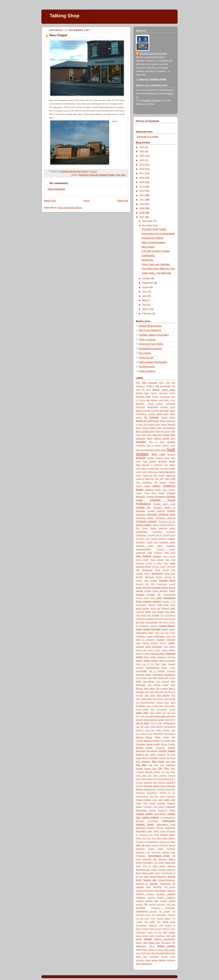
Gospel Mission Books (150, 326)
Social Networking (158, 877)
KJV (153, 709)
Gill (160, 622)
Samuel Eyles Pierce (160, 845)
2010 (142, 204)
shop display (159, 863)
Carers (139, 472)
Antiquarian (141, 407)
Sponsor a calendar (147, 884)
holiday (139, 661)
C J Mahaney (157, 465)
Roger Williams (169, 838)
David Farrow (142, 560)
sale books (146, 845)
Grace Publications (156, 636)
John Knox (150, 695)
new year (153, 765)
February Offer (168, 608)
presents (161, 803)
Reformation (153, 821)
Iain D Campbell (157, 671)
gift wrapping (152, 622)
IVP (167, 678)
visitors (152, 936)
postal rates (169, 800)
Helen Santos (169, 647)
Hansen (163, 643)
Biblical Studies (162, 438)
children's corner (153, 490)
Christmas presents (146, 521)
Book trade (158, 454)
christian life (143, 507)
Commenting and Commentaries (158, 234)
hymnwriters (141, 671)
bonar (173, 445)
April (145, 305)
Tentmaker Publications (163, 908)
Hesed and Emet (143, 654)
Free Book (170, 612)
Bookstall (141, 458)
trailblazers (153, 925)
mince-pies (160, 748)
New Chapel (148, 247)
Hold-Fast (171, 657)
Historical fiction (158, 654)
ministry (172, 748)
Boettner (166, 445)
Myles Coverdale (150, 758)
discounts (149, 577)
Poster (138, 803)
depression (147, 570)
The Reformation (159, 915)
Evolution (166, 602)
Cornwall (166, 535)
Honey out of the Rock (148, 664)
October (147, 279)
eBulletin (148, 591)
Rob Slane (156, 838)
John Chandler (162, 688)
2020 (142, 160)
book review (161, 450)
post (161, 800)
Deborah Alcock (143, 566)
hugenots (140, 668)
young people (151, 960)
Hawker (172, 643)
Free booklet (141, 615)
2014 (142, 187)
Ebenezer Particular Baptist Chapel (97, 175)
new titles (141, 765)
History (146, 657)
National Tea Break (167, 758)
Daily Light (170, 553)
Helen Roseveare (154, 647)
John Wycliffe (170, 699)
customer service (166, 549)
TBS (146, 904)
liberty (173, 720)
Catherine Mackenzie (145, 479)
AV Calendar (151, 417)
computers (171, 532)
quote (149, 814)
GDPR (161, 619)
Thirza (153, 918)
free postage (153, 615)
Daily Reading (144, 556)
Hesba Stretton (168, 650)
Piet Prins (154, 796)
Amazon (155, 397)
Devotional (157, 573)
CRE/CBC (162, 539)
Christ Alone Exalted (154, 493)
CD (156, 482)
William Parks (170, 950)
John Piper (147, 699)
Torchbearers (141, 925)
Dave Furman (169, 556)
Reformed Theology (145, 828)
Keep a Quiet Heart (155, 706)
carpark (162, 475)
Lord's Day (150, 730)
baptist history (154, 424)
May (145, 300)
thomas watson (164, 918)
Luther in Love (146, 734)
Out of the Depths (160, 779)
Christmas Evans (145, 518)
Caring (139, 475)
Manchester (159, 734)
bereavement (169, 428)
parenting (171, 782)
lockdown (140, 730)
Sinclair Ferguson (158, 870)
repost (163, 831)
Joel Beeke (149, 681)
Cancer (144, 468)
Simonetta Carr (143, 870)
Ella (159, 595)
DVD (153, 584)
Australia (152, 414)
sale (138, 845)
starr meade (169, 887)
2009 (142, 208)
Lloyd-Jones (170, 727)
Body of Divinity (154, 445)
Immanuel (171, 671)
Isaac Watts (152, 678)
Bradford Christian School (158, 458)
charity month (143, 486)
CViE (150, 553)
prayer (153, 803)
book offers (150, 450)
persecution (170, 789)
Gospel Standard (152, 629)
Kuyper (172, 709)
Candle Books (153, 468)
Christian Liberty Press (164, 504)
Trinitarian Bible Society (151, 929)
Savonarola (156, 852)
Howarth (172, 664)
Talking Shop (65, 16)
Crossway (140, 542)
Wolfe (143, 953)
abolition (156, 390)
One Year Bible (168, 772)
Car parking (165, 468)
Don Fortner (145, 353)
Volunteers (160, 936)
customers (141, 553)
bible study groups (161, 435)
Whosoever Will (168, 943)
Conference (141, 535)
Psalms (172, 810)
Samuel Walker (156, 849)
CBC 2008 (170, 479)
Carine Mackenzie (167, 472)
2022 (142, 152)
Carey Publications (150, 472)
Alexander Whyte (167, 393)
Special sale (150, 880)
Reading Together (152, 101)
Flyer (154, 612)
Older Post (123, 201)
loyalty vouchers (163, 730)
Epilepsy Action (143, 598)
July (145, 292)
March (146, 309)
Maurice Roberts (152, 741)
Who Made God (152, 943)
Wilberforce (141, 946)
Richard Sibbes (168, 835)
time (159, 922)
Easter (139, 587)
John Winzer (158, 699)
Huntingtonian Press (157, 668)
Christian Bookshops (156, 497)
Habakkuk (161, 640)
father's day (155, 608)
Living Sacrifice (157, 727)
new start (121, 175)
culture (160, 546)
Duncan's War (142, 584)
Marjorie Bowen (144, 737)
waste (168, 936)
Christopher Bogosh (167, 521)
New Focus (158, 761)
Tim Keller (150, 922)
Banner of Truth (144, 421)
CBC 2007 (159, 479)
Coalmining (163, 528)
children (156, 486)
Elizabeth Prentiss (145, 594)
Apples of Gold (143, 411)
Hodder (153, 657)
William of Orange (156, 950)
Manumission (170, 734)
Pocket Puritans (143, 800)
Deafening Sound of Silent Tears (152, 563)
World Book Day (168, 953)
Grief (138, 640)
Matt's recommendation (154, 242)
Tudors (150, 932)
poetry (155, 800)
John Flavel (149, 692)
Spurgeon (157, 887)
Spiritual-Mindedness (167, 880)
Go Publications (143, 626)
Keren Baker (170, 706)
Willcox (152, 946)
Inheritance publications (164, 675)
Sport (148, 887)
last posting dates (158, 716)
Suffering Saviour (145, 894)
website (148, 939)
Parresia (139, 786)
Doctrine (159, 577)
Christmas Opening (165, 518)
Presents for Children (153, 238)
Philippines (140, 793)
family (173, 605)
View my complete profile (152, 79)
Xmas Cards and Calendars (156, 264)
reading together (150, 817)
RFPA (157, 835)
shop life (147, 866)
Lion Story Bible (143, 727)
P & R (171, 779)
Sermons (163, 859)
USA (165, 932)
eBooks (139, 591)
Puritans (140, 814)
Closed (153, 528)
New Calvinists (143, 761)
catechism (171, 475)
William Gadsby (166, 946)
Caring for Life (146, 358)
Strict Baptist (161, 891)
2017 (142, 173)
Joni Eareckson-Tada (145, 702)
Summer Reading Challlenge (162, 898)
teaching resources (157, 904)
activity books (168, 390)
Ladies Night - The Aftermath (156, 273)
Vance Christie (142, 936)
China (165, 490)
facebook (152, 605)
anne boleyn (164, 400)
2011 (142, 200)
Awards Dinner (168, 417)
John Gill (159, 692)
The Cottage (165, 911)
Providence (163, 810)
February (147, 314)
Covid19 (154, 539)
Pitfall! (162, 796)
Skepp (139, 873)
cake (166, 465)
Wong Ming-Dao (153, 953)
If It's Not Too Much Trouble (156, 251)
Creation (171, 539)
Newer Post (50, 201)
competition (157, 532)
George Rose (170, 619)
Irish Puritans (141, 678)
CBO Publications (144, 482)
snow (146, 877)
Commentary (142, 532)
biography (141, 442)
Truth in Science (147, 339)
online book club (144, 776)
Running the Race (167, 842)
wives (138, 953)
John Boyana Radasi (158, 685)
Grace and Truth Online (151, 344)
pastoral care (150, 789)
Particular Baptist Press (155, 786)
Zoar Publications (144, 964)
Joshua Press (163, 702)
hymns (172, 668)
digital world (170, 574)
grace (151, 633)
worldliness (154, 957)
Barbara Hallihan (149, 428)
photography (152, 793)
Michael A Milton (168, 744)
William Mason (142, 950)
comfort (172, 528)
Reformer (160, 828)
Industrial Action (144, 675)
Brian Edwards (150, 461)
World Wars (142, 957)
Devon (147, 574)
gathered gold (152, 619)
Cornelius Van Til (154, 535)
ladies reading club (158, 713)
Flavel (148, 612)
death (173, 563)
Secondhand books (159, 856)
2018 (142, 169)
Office (166, 768)
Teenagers (141, 908)
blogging (171, 442)
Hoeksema (162, 657)
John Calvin (149, 688)
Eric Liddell (156, 598)
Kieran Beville (142, 709)
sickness (171, 866)
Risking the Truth (143, 838)
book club (140, 450)
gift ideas (140, 622)
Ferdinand (140, 612)
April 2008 (155, 411)
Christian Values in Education (154, 335)
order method (147, 779)
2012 (142, 195)
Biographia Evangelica (150, 349)
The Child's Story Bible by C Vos (158, 269)
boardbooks (141, 445)
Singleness (147, 260)
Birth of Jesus (157, 442)
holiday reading (151, 661)
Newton (139, 768)
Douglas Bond (167, 580)
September (148, 283)
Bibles (150, 438)
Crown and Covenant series (161, 542)
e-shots (172, 584)
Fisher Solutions (147, 371)
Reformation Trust (166, 824)
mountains (161, 755)
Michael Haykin (144, 748)
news (162, 765)
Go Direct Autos (147, 367)
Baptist (156, 421)
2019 (142, 165)
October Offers (150, 769)
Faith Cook (163, 605)
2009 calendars (149, 383)
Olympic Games (152, 772)
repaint (156, 831)
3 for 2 (150, 386)
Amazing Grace (143, 397)
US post (158, 932)
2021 (142, 156)
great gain (171, 636)
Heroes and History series (148, 650)
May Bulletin (165, 741)
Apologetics (153, 407)
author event (163, 414)
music (139, 758)
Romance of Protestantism (147, 842)
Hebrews (140, 647)
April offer (164, 411)
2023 (142, 147)
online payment (160, 776)
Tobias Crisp (169, 922)
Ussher (172, 932)
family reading (143, 608)
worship (164, 957)
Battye (160, 428)
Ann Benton (152, 400)
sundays (139, 904)
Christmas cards (167, 514)
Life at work (142, 723)
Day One (170, 560)
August (146, 287)
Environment (169, 594)
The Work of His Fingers (154, 229)
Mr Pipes (171, 755)
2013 (142, 191)
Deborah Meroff (159, 567)
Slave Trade (148, 873)
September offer (150, 859)
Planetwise (171, 796)
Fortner (161, 612)
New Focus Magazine (150, 330)
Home (86, 201)
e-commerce (162, 584)
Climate (145, 528)
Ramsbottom (160, 814)
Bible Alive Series (163, 431)
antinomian (171, 404)
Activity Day (142, 393)
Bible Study (147, 435)
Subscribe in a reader (148, 137)
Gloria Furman (169, 622)
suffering (171, 891)
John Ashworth (163, 681)
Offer (160, 768)
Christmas (152, 514)
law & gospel (150, 720)
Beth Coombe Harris (145, 431)
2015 (142, 182)
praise (145, 803)
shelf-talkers (148, 863)
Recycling (140, 821)
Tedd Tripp (171, 904)
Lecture (161, 720)
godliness (154, 626)
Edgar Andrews (160, 591)
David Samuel (157, 560)
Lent (167, 720)
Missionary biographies (147, 751)
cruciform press (145, 546)
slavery (158, 873)
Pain (155, 783)
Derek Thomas (162, 570)
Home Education (167, 661)
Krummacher (162, 709)
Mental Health (153, 744)
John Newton (163, 695)
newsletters (171, 765)
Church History (144, 525)
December (148, 221)
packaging (148, 783)
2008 (142, 213)
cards (173, 468)
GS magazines (148, 640)
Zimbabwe (171, 960)
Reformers (170, 828)
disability (139, 577)
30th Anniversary (163, 386)
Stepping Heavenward (145, 891)
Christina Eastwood (156, 511)
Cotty (148, 539)
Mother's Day (142, 754)
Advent (154, 393)
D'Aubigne (158, 553)
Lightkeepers (148, 256)
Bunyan (146, 465)
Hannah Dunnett (150, 643)
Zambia (162, 960)
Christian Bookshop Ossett (153, 54)
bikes (173, 438)
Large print (145, 716)
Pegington (161, 789)
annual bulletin (155, 404)
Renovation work (144, 831)
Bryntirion (163, 461)
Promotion (148, 807)
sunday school (168, 901)
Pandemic (162, 783)
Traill (161, 925)
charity (172, 482)
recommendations (168, 818)
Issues (161, 678)
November (148, 226)
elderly (172, 591)
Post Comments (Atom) (70, 208)
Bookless (171, 454)
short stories (159, 866)
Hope (164, 664)
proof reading (159, 807)
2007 (142, 217)
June (145, 296)
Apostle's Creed (168, 407)
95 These (146, 390)
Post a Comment (56, 189)
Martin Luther (162, 737)
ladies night (142, 713)
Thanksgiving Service (146, 911)
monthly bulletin (167, 751)
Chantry (163, 482)
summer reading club (147, 901)
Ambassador (165, 397)
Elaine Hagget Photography (153, 362)
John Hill (167, 692)
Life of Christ (156, 723)
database (157, 556)
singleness (171, 870)
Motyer (153, 755)
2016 (142, 178)
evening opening (152, 601)
